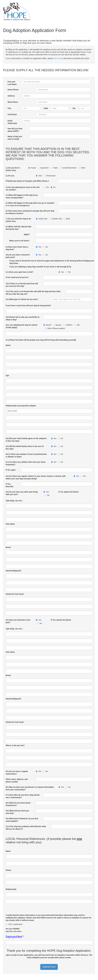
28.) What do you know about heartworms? (18, 804)
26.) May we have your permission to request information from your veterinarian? (30, 788)
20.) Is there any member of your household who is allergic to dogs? (26, 455)
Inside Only (42, 219)
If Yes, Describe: (10, 485)
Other (82, 168)
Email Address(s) (12, 122)
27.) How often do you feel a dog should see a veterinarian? (23, 796)
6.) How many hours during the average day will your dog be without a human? (30, 212)
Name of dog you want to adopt (15, 138)
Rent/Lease (50, 176)
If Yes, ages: (11, 470)
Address (11, 96)
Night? (28, 234)
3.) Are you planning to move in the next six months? (23, 188)
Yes (46, 187)
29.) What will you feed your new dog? (17, 812)
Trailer (54, 168)
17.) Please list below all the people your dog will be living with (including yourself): (41, 340)
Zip (74, 108)
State (46, 108)
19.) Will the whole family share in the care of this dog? (25, 448)
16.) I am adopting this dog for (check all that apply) (22, 326)
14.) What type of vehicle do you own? (22, 299)
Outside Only (55, 219)
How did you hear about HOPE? (15, 130)
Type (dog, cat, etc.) (14, 501)
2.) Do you (10, 176)
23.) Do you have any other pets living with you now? (22, 493)
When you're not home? (21, 241)
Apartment (43, 168)
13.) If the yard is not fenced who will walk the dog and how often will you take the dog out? (33, 293)
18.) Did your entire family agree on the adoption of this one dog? (26, 440)
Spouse (57, 325)
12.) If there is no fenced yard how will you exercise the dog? (22, 285)
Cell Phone (12, 114)
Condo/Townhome (68, 168)
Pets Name (10, 524)
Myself (47, 325)
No (53, 187)
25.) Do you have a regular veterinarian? (17, 773)
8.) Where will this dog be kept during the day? (19, 228)
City (9, 108)
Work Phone (13, 102)
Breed (8, 547)
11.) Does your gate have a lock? (20, 272)
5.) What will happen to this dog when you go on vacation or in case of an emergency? (30, 204)
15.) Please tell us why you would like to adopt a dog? (23, 318)
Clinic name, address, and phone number (17, 780)
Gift (77, 325)
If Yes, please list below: (69, 492)
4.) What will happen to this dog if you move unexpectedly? (22, 196)
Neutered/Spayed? (14, 571)
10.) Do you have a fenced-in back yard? (18, 256)
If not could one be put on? (17, 277)
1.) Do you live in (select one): (13, 169)
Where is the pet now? (15, 745)
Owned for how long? (15, 594)
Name (8, 345)
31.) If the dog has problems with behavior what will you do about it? (26, 828)
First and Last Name (12, 83)
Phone (8, 870)
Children (68, 325)
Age (7, 375)
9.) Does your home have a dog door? (17, 248)
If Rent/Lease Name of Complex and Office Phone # (27, 181)
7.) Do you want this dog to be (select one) (18, 220)
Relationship (11, 889)
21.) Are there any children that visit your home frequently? (26, 463)
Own (39, 176)
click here (57, 58)
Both (67, 219)
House (32, 168)
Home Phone (13, 90)
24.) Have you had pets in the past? (18, 621)
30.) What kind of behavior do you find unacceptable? (22, 820)
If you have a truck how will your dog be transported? (28, 306)
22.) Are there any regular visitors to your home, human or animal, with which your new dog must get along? (36, 477)
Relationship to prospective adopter (21, 406)
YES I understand (14, 924)
